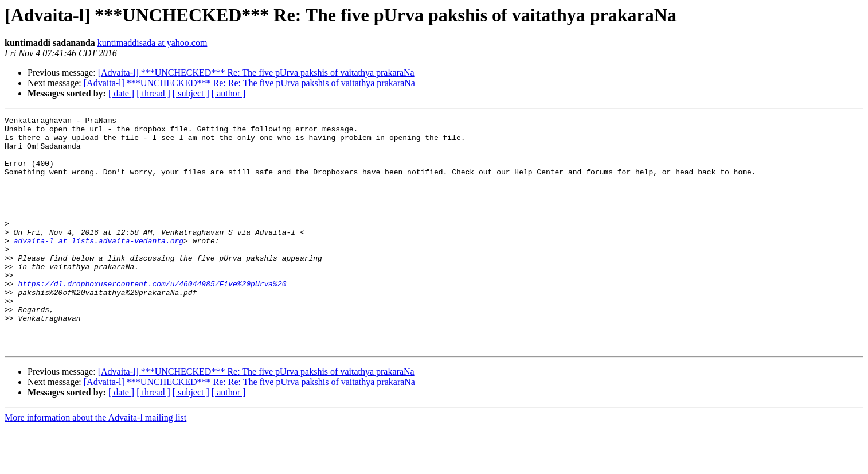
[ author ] (229, 93)
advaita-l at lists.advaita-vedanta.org (99, 266)
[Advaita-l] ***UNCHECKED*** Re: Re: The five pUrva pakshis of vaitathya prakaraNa (249, 83)
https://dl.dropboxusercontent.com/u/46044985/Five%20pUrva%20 (152, 318)
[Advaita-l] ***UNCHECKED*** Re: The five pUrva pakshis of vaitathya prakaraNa (256, 73)
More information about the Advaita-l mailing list (95, 464)
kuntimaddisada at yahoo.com (153, 43)
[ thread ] (153, 93)
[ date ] (121, 93)
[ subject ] (191, 93)
